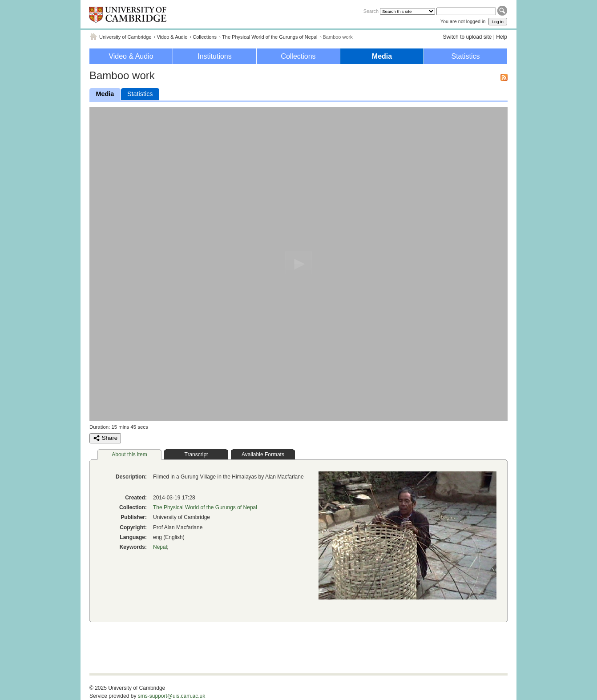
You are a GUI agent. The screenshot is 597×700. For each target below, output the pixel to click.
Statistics (465, 56)
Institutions (214, 56)
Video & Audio (172, 37)
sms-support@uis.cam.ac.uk (172, 696)
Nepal (160, 547)
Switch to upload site (467, 37)
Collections (205, 37)
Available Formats (263, 455)
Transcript (196, 455)
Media (382, 56)
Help (502, 37)
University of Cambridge (125, 37)
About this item (129, 455)
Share (105, 438)
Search (371, 11)
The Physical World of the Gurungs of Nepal (270, 37)
